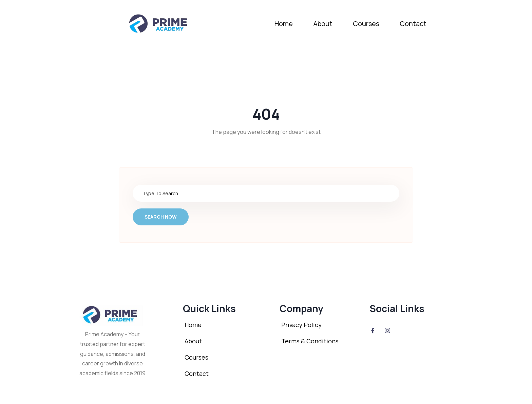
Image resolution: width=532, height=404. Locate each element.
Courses (366, 24)
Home (284, 24)
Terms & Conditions (310, 341)
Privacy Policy (301, 325)
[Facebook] (373, 330)
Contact (413, 24)
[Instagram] (387, 330)
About (323, 24)
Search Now (161, 217)
